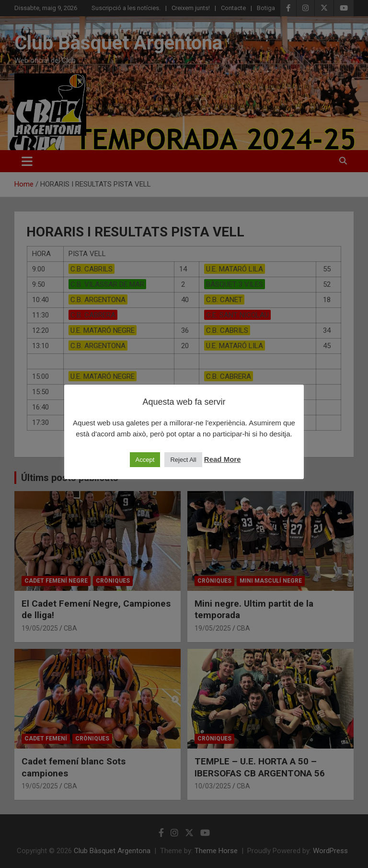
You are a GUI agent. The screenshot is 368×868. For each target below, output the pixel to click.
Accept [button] (145, 460)
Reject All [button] (183, 460)
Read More (223, 459)
